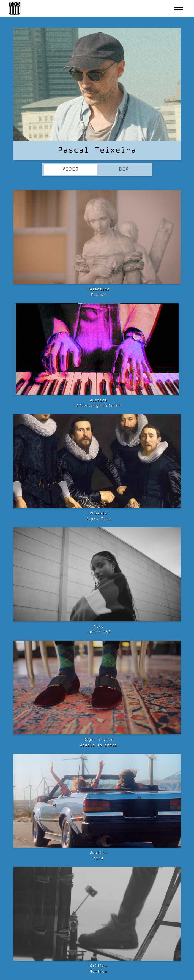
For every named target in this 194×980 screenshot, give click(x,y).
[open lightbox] (97, 237)
